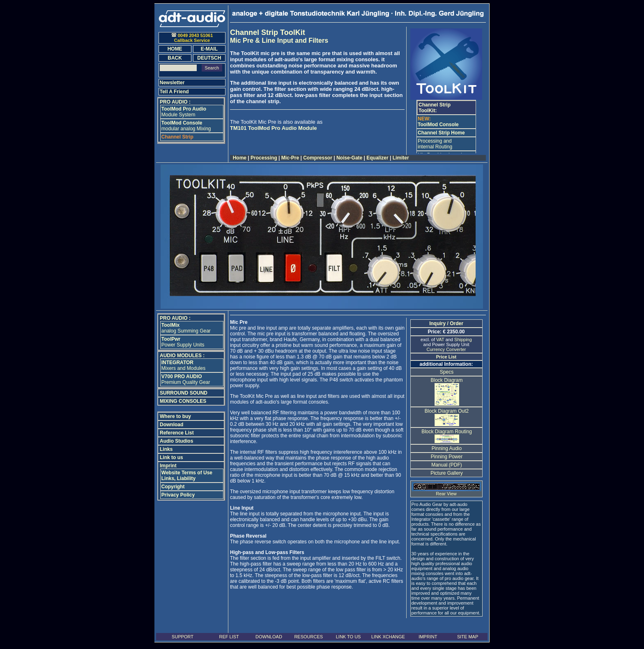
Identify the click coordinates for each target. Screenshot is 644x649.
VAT (440, 340)
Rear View (446, 492)
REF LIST (229, 637)
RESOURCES (308, 637)
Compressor (318, 158)
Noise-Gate (350, 158)
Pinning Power (447, 457)
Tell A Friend (174, 92)
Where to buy (175, 416)
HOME (175, 49)
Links (166, 449)
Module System (184, 112)
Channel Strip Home (441, 133)
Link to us (171, 457)
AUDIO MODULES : (182, 356)
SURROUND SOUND (184, 393)
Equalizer (377, 158)
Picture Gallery (447, 473)
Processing (264, 158)
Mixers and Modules (183, 365)
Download (171, 425)
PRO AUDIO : (175, 102)
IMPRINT (428, 637)
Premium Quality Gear (186, 379)
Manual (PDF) (447, 465)
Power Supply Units (183, 342)
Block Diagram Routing (447, 435)
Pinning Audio (447, 448)
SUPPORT (183, 637)
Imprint (168, 466)
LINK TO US (348, 637)
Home (239, 158)
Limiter (401, 158)
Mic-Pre (290, 158)
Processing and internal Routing (435, 144)
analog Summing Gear (186, 328)
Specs (447, 372)
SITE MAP (468, 637)
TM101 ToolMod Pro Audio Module (274, 128)
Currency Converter (446, 349)
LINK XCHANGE (388, 637)
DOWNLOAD (269, 637)
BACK (175, 58)
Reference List (177, 433)
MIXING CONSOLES (183, 401)
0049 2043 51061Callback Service (192, 38)
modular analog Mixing (186, 126)
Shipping (463, 340)
